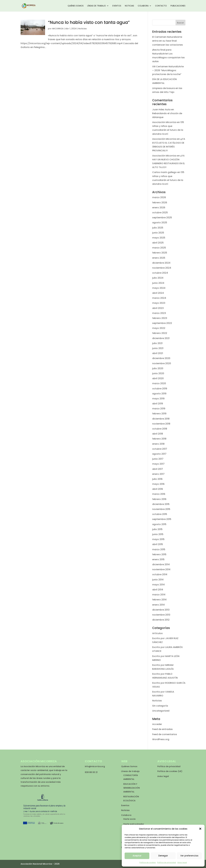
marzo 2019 (159, 409)
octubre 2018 (160, 429)
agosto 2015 (159, 524)
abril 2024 (158, 293)
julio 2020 (158, 368)
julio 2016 (157, 479)
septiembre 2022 (162, 323)
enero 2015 (158, 559)
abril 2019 (158, 404)
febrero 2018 (159, 439)
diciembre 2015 (161, 504)
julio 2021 (157, 343)
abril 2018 (158, 434)
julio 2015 (157, 529)
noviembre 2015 (161, 509)
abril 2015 (158, 544)
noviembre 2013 (161, 615)
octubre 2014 (160, 574)
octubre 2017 (160, 449)
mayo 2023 (159, 303)
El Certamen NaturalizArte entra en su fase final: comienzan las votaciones (168, 41)
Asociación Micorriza (164, 122)
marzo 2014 (159, 595)
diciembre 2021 (161, 338)
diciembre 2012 (161, 620)
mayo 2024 (159, 288)
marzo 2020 (159, 383)
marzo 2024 (159, 298)
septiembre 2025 (162, 218)
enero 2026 (159, 208)
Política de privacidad (167, 862)
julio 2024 (158, 278)
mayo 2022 (159, 328)
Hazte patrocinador (134, 824)
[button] (200, 829)
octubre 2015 (160, 514)
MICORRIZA (58, 29)
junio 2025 (158, 233)
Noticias (129, 6)
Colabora (143, 6)
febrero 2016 (159, 499)
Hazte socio (129, 819)
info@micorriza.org (95, 766)
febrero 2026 (160, 203)
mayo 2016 (158, 484)
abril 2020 (158, 378)
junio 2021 (158, 348)
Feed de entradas (162, 729)
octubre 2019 (160, 389)
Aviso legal (182, 862)
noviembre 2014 (161, 569)
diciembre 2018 (161, 419)
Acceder (157, 724)
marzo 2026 (159, 197)
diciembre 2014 (161, 564)
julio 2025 (158, 228)
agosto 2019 (159, 394)
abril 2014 (158, 590)
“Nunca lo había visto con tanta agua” (89, 22)
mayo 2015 (158, 539)
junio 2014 (158, 580)
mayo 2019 (158, 399)
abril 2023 (158, 308)
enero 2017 (158, 474)
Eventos (117, 6)
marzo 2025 (159, 248)
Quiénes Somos (76, 6)
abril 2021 (158, 353)
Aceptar (137, 856)
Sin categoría (160, 706)
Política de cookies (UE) (170, 771)
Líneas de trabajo (97, 6)
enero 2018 (158, 444)
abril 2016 (158, 489)
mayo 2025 (159, 238)
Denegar (163, 856)
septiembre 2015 (162, 519)
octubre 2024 (160, 273)
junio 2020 (158, 373)
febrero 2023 (160, 318)
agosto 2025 (160, 223)
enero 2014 (158, 605)
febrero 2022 (160, 333)
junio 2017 (158, 459)
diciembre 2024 (161, 263)
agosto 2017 (159, 454)
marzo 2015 (159, 549)
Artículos (157, 633)
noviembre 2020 (162, 363)
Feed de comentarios (165, 734)
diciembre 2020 (161, 358)
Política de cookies (148, 862)
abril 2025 (158, 243)
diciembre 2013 (161, 610)
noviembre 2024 (162, 268)
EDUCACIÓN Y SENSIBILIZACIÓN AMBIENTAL (132, 788)
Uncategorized (161, 711)
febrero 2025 (160, 253)
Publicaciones (178, 6)
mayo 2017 (158, 464)
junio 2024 (158, 283)
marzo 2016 (159, 494)
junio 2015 (158, 534)
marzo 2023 (159, 313)
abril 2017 (158, 469)
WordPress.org (161, 739)
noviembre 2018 (161, 424)
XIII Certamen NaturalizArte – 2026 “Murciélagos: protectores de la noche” (168, 70)
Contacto (161, 6)
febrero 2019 (159, 414)
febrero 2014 (159, 600)
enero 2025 (159, 258)
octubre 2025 (160, 213)
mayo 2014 (158, 585)
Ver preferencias (189, 856)
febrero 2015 (159, 554)
